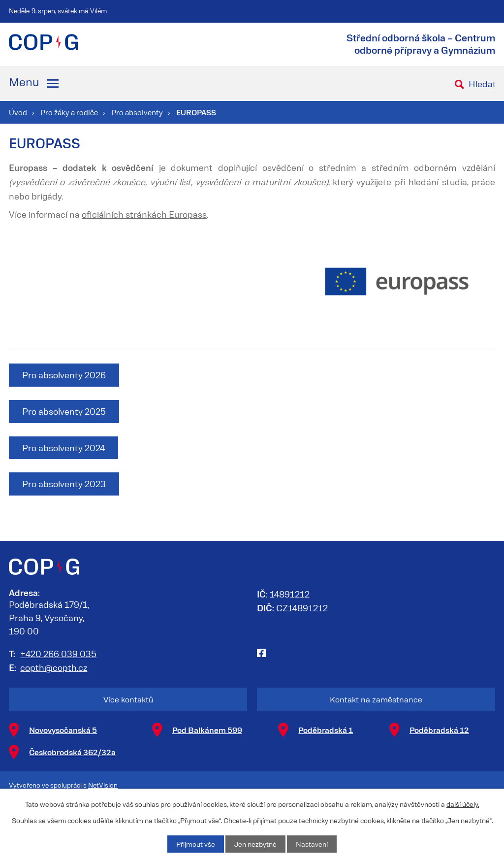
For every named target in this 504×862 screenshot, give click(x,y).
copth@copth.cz (54, 667)
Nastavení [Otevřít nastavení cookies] (312, 844)
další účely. (463, 804)
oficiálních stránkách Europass (144, 214)
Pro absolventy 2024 (63, 448)
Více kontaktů (128, 699)
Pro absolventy (137, 112)
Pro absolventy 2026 (64, 375)
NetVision (103, 785)
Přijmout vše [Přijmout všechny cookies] (196, 844)
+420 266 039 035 (58, 654)
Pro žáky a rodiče (69, 112)
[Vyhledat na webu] (480, 83)
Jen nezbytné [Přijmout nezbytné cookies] (255, 844)
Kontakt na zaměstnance (376, 699)
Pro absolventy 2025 (64, 411)
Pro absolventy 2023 (64, 484)
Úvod (18, 112)
